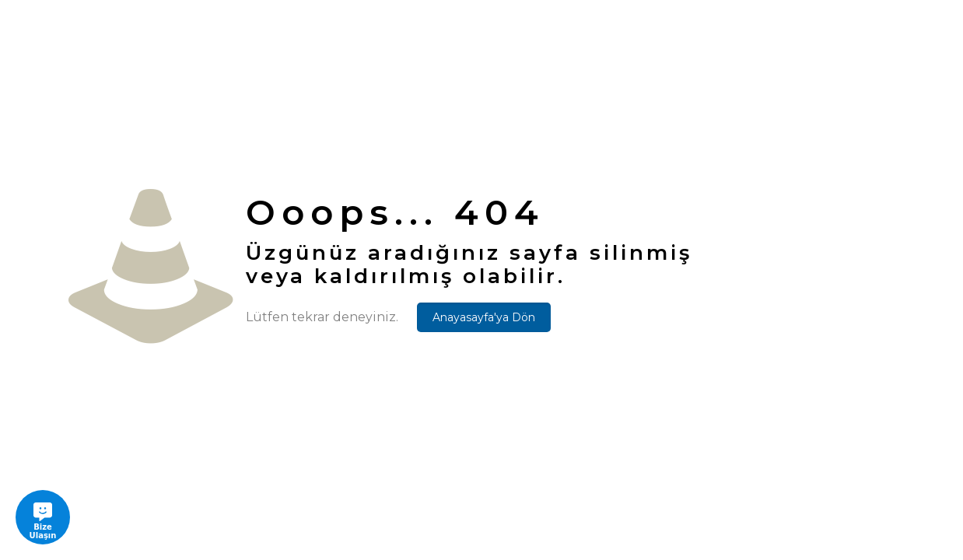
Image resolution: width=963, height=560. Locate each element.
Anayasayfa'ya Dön (484, 317)
